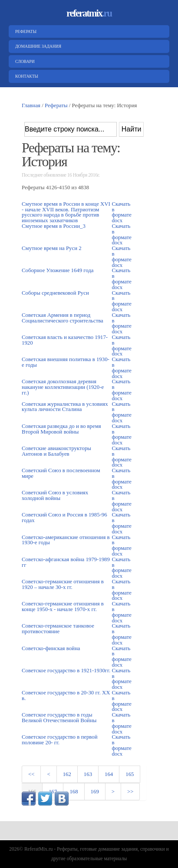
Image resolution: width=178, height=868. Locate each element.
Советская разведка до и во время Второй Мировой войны (61, 429)
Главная (31, 105)
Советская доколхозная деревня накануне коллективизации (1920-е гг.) (63, 387)
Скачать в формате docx (122, 212)
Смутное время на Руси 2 (52, 248)
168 (74, 792)
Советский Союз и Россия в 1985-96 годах (64, 518)
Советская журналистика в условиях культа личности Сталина (65, 407)
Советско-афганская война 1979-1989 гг (66, 562)
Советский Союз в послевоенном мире (61, 473)
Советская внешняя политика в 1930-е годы (66, 362)
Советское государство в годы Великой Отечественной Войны (59, 718)
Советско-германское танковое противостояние (58, 629)
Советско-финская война (51, 648)
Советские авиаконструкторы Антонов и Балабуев (56, 451)
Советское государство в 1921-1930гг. (66, 671)
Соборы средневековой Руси (55, 293)
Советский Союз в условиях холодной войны (55, 495)
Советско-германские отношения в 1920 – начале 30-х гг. (63, 584)
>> (130, 792)
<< (31, 774)
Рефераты (25, 31)
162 (67, 774)
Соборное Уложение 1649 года (58, 270)
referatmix (89, 13)
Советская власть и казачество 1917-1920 (65, 340)
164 (109, 774)
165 (130, 774)
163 (88, 774)
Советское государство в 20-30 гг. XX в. (66, 695)
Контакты (26, 76)
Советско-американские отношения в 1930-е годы (66, 540)
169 (95, 792)
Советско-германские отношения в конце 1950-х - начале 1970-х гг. (63, 607)
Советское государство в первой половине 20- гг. (60, 740)
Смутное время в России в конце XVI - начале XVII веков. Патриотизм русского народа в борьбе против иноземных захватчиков (66, 212)
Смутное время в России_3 (54, 226)
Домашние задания (37, 46)
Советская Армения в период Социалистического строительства (63, 318)
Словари (24, 61)
